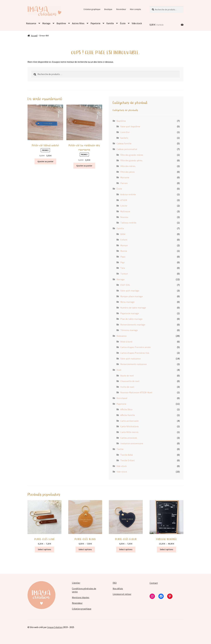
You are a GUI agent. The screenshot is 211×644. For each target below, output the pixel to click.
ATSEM (124, 200)
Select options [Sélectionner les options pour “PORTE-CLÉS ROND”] (85, 549)
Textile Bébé (127, 455)
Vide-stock (122, 472)
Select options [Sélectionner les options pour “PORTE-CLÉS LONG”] (44, 549)
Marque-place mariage (132, 296)
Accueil (34, 36)
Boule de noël (127, 376)
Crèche (124, 206)
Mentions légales (81, 597)
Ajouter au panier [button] (45, 161)
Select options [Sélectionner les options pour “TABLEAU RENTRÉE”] (167, 549)
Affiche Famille (128, 415)
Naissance (31, 23)
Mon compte (135, 9)
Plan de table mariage (131, 319)
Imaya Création (55, 627)
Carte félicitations (130, 426)
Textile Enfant (128, 460)
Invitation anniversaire (132, 443)
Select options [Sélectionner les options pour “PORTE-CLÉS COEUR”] (126, 549)
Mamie (124, 251)
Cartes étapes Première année (135, 347)
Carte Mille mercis (129, 432)
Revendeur (121, 9)
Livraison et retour (122, 594)
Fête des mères (128, 166)
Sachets (124, 138)
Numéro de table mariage (133, 308)
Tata (123, 268)
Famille (110, 23)
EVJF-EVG (125, 285)
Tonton (124, 274)
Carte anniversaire (129, 421)
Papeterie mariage (130, 313)
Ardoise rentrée (128, 194)
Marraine (125, 177)
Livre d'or (125, 132)
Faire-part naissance (130, 359)
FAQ (115, 583)
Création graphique (92, 9)
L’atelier (76, 583)
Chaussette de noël (130, 381)
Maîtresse (125, 211)
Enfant (124, 240)
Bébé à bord (126, 342)
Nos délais (118, 588)
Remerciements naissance (133, 364)
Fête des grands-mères (132, 155)
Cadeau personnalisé (127, 149)
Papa (123, 257)
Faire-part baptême (130, 126)
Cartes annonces (129, 438)
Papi (122, 262)
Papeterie (95, 23)
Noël (119, 370)
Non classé (122, 398)
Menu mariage (127, 302)
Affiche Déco (126, 409)
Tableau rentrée (128, 223)
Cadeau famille (124, 143)
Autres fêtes (78, 23)
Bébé (123, 234)
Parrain (124, 183)
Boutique (108, 9)
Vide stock (137, 23)
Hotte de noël (127, 387)
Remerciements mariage (133, 325)
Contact (154, 583)
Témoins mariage (129, 330)
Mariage (46, 23)
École (123, 23)
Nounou (124, 217)
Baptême (61, 23)
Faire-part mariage (130, 291)
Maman (124, 245)
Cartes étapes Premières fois (135, 353)
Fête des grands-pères (131, 160)
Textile (120, 449)
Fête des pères (127, 172)
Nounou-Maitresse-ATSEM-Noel (136, 392)
